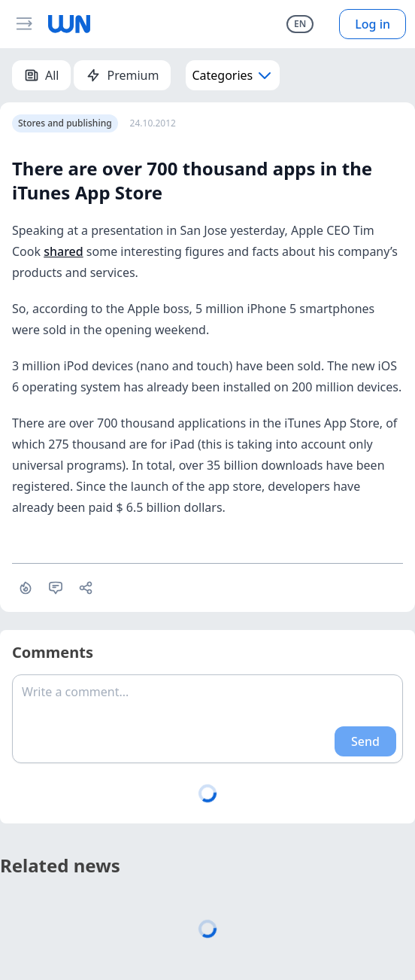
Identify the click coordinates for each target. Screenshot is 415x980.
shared (64, 251)
